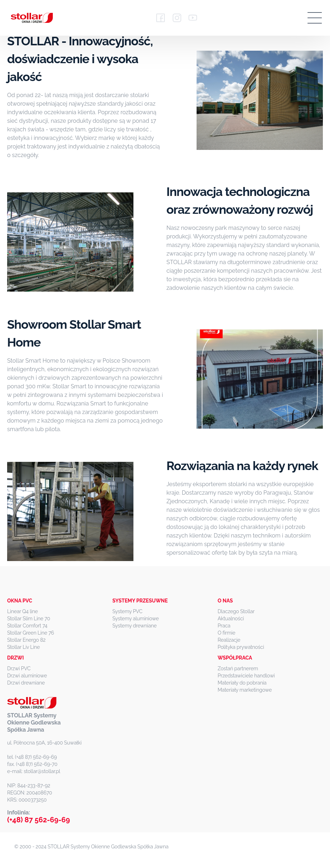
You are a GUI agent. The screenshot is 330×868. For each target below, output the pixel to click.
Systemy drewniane (134, 626)
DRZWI (16, 658)
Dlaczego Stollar (236, 611)
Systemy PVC (127, 611)
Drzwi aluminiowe (27, 676)
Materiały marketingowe (245, 690)
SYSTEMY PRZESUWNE (140, 601)
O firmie (227, 633)
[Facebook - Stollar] (161, 18)
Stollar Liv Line (24, 647)
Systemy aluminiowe (136, 619)
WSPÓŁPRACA (235, 658)
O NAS (225, 601)
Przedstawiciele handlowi (246, 676)
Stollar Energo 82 (26, 640)
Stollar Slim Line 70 (29, 619)
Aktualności (231, 619)
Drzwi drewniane (26, 683)
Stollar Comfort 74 (27, 626)
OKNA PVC (20, 601)
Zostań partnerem (238, 668)
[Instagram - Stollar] (177, 18)
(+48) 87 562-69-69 (39, 820)
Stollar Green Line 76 (31, 633)
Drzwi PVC (19, 668)
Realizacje (229, 640)
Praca (224, 626)
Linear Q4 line (22, 611)
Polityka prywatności (241, 647)
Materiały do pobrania (242, 683)
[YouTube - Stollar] (193, 18)
